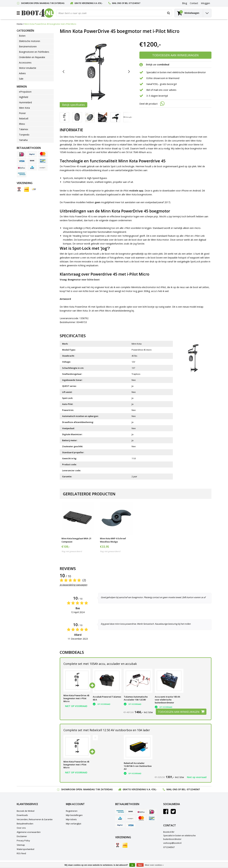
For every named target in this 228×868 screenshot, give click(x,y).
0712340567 (135, 3)
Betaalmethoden (25, 824)
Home (20, 24)
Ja (132, 865)
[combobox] (114, 13)
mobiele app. (137, 191)
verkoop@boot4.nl (172, 843)
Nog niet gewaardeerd (72, 551)
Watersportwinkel (25, 849)
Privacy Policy (23, 841)
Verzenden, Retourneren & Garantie (35, 819)
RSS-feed (21, 853)
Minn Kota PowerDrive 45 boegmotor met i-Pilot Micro (50, 24)
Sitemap (21, 845)
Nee (140, 865)
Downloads (22, 815)
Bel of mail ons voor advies (161, 90)
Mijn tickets (71, 819)
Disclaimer (22, 836)
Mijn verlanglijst (74, 824)
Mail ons (117, 3)
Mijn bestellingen (74, 815)
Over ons (21, 828)
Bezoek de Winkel (26, 811)
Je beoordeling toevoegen (74, 585)
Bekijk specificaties (74, 105)
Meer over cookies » (154, 865)
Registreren (72, 811)
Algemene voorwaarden (29, 832)
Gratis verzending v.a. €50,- (89, 3)
